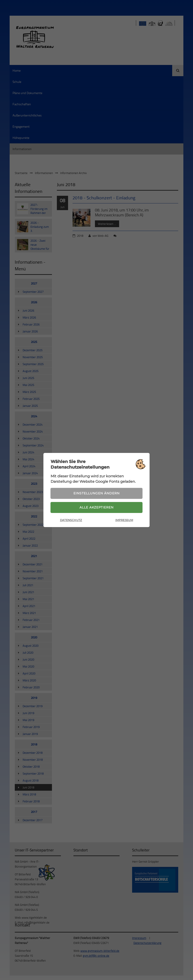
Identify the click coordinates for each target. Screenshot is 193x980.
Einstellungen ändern (96, 493)
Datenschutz (71, 520)
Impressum (124, 520)
